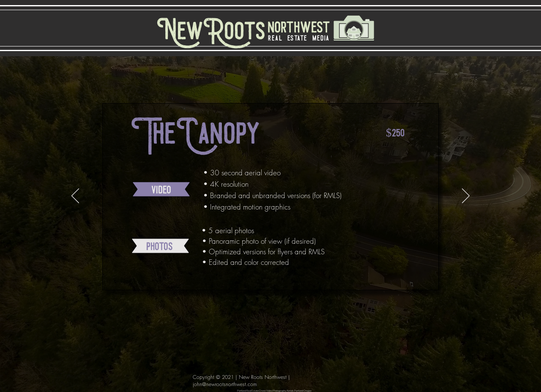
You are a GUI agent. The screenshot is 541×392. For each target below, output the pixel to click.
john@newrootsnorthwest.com (225, 384)
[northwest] (296, 28)
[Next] (466, 196)
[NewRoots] (211, 33)
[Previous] (75, 196)
